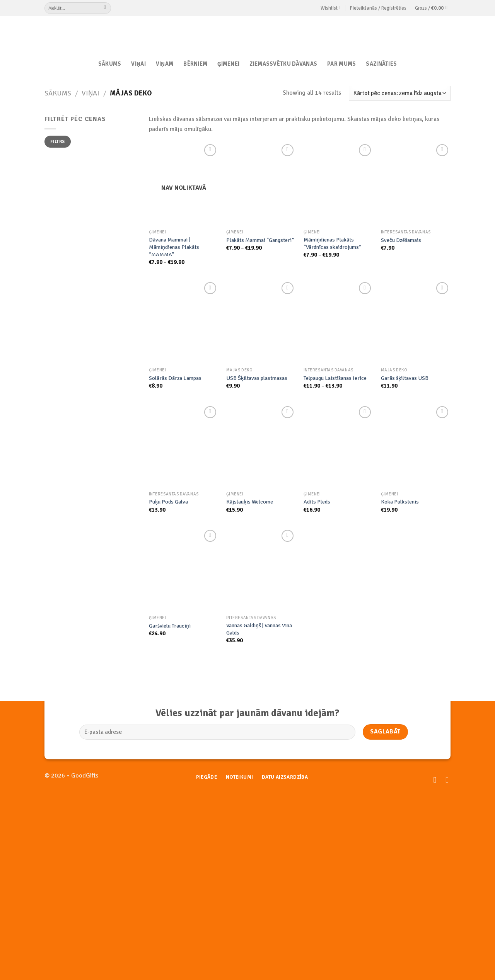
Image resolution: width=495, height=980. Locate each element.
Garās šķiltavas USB (405, 378)
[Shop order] (400, 93)
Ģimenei (228, 64)
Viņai (138, 64)
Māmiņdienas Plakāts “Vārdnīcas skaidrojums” (332, 243)
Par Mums (341, 64)
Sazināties (381, 64)
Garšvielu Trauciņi (170, 626)
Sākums (110, 64)
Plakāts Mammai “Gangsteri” (260, 240)
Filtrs (57, 141)
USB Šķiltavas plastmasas (257, 378)
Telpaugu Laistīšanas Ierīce (335, 378)
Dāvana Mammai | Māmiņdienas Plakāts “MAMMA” (174, 247)
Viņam (165, 64)
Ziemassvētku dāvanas (283, 64)
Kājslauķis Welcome (250, 502)
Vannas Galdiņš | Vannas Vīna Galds (259, 629)
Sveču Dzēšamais (401, 240)
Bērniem (195, 64)
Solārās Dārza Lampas (175, 378)
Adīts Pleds (317, 502)
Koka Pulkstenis (400, 502)
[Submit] (105, 8)
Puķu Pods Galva (168, 502)
